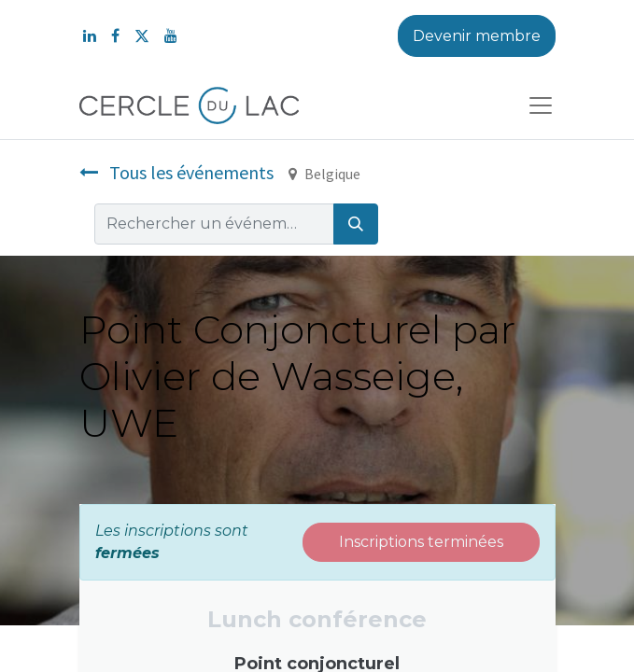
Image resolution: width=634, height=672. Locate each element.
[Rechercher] (356, 224)
